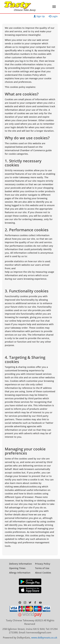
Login (53, 16)
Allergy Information (20, 573)
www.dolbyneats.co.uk (44, 637)
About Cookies (43, 573)
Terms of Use (42, 568)
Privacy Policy (43, 564)
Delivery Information (20, 564)
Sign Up (39, 16)
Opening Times (17, 568)
